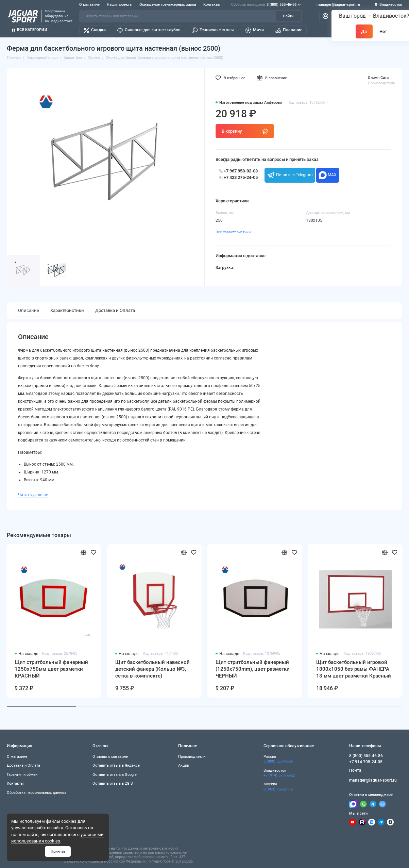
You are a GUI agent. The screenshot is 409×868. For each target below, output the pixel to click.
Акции (184, 765)
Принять (58, 851)
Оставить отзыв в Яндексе (116, 765)
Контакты (212, 5)
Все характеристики (233, 232)
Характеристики (67, 310)
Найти (288, 16)
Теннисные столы (213, 30)
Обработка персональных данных (36, 792)
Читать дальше (33, 495)
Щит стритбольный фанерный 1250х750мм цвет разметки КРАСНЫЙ (51, 669)
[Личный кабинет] (325, 16)
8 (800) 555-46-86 (266, 5)
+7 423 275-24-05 (238, 177)
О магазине (89, 5)
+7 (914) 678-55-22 (279, 775)
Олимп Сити (378, 78)
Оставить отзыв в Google (115, 774)
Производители (192, 756)
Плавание (289, 30)
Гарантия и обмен (22, 774)
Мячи (254, 30)
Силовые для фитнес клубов (149, 30)
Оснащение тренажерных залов (168, 5)
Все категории (30, 30)
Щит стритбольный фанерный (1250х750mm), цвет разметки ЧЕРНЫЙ (253, 669)
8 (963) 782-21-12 (278, 789)
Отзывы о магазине (110, 756)
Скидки (95, 30)
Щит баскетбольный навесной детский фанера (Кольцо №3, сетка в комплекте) (152, 669)
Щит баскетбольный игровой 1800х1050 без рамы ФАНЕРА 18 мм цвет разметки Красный (354, 669)
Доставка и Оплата (115, 310)
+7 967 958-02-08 (238, 171)
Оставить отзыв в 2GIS (113, 783)
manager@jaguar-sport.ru (338, 5)
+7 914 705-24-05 (366, 762)
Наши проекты (120, 5)
